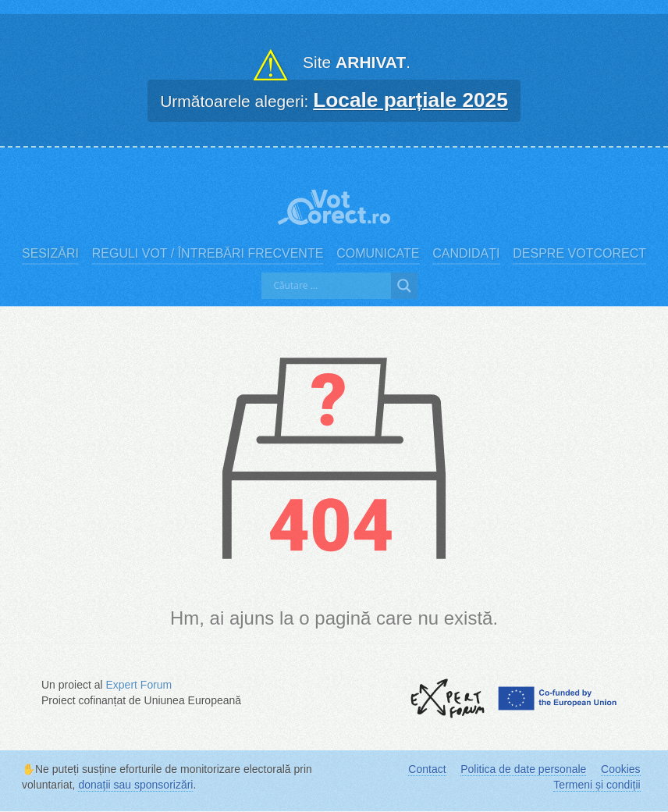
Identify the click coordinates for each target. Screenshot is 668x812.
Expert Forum (139, 685)
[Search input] (330, 286)
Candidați (466, 253)
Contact (427, 769)
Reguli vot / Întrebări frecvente (208, 253)
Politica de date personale (523, 769)
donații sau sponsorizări (135, 785)
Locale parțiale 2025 (410, 100)
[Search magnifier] (404, 286)
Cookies (621, 769)
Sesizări (50, 253)
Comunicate (378, 253)
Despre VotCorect (579, 253)
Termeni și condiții (597, 785)
